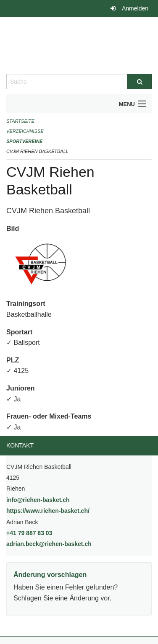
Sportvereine (24, 141)
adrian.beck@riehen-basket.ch (49, 544)
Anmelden (135, 8)
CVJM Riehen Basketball (37, 151)
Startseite (20, 121)
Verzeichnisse (25, 131)
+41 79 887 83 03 (29, 533)
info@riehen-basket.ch (38, 500)
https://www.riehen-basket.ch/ (69, 510)
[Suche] (140, 81)
